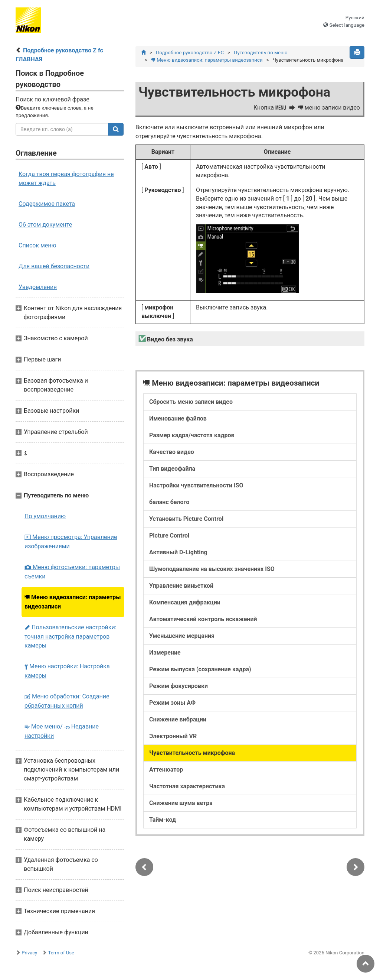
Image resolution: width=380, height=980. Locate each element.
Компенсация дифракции (185, 602)
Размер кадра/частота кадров (192, 435)
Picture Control (169, 536)
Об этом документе (45, 225)
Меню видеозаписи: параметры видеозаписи (73, 602)
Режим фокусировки (178, 686)
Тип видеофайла (172, 469)
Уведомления (38, 287)
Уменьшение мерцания (182, 636)
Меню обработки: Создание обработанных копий (67, 701)
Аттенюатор (166, 770)
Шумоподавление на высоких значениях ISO (212, 569)
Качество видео (172, 452)
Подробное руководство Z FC (190, 53)
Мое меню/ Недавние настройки (62, 731)
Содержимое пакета (47, 204)
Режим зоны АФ (172, 703)
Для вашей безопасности (54, 266)
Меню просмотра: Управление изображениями (71, 542)
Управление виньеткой (181, 586)
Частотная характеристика (187, 786)
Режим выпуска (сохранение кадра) (200, 669)
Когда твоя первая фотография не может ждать (66, 179)
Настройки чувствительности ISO (196, 485)
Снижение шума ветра (181, 803)
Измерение (165, 653)
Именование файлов (178, 418)
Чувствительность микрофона (192, 753)
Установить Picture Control (186, 519)
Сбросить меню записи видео (191, 402)
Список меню (37, 245)
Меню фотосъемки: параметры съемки (72, 572)
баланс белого (169, 502)
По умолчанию (45, 516)
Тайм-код (163, 820)
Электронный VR (173, 736)
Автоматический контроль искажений (203, 619)
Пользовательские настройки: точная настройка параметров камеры (71, 636)
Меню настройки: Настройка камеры (67, 671)
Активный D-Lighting (178, 552)
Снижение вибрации (178, 719)
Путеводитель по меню (261, 53)
